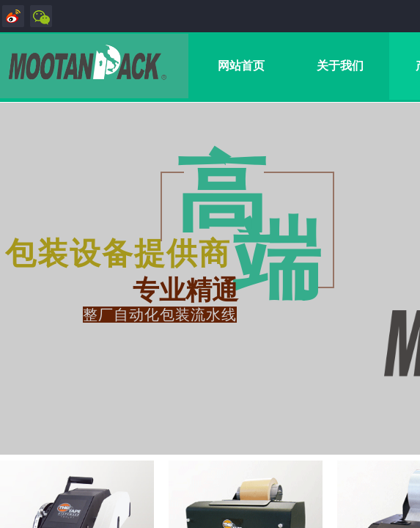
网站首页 (241, 66)
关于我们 (340, 66)
